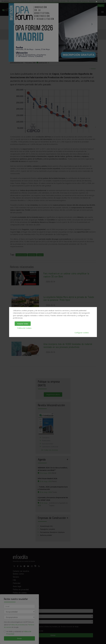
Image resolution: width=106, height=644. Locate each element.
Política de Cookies (24, 328)
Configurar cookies (82, 333)
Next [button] (92, 24)
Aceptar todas (23, 324)
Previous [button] (14, 24)
